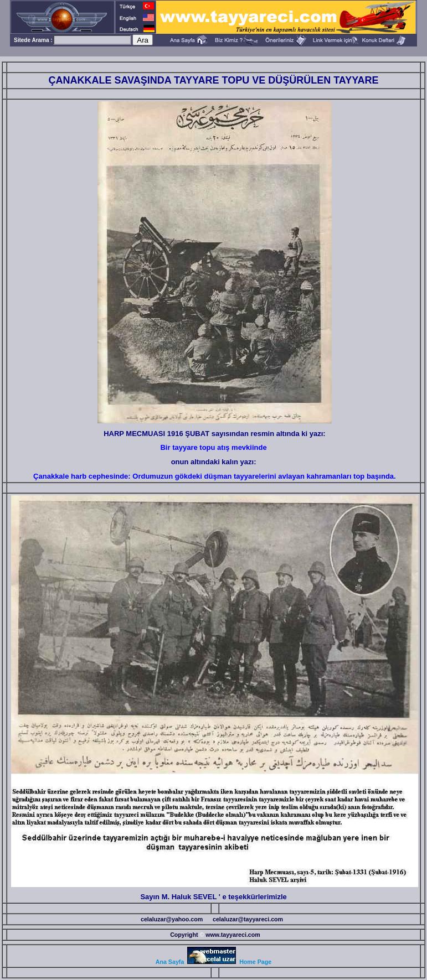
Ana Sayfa (170, 962)
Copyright (184, 935)
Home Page (255, 962)
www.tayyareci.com (233, 935)
